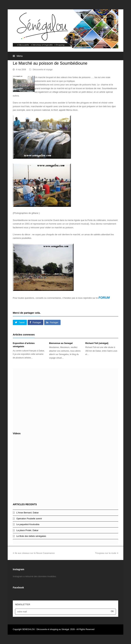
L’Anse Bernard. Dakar (28, 513)
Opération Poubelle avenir (29, 519)
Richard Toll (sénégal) (97, 343)
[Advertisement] (65, 399)
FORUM (104, 298)
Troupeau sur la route (107, 553)
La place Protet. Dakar (27, 530)
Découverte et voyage (43, 70)
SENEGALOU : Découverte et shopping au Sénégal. (46, 629)
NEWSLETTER (23, 604)
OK (112, 611)
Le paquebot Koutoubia (28, 524)
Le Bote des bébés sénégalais (31, 536)
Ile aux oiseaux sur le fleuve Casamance (34, 553)
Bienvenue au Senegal (61, 343)
